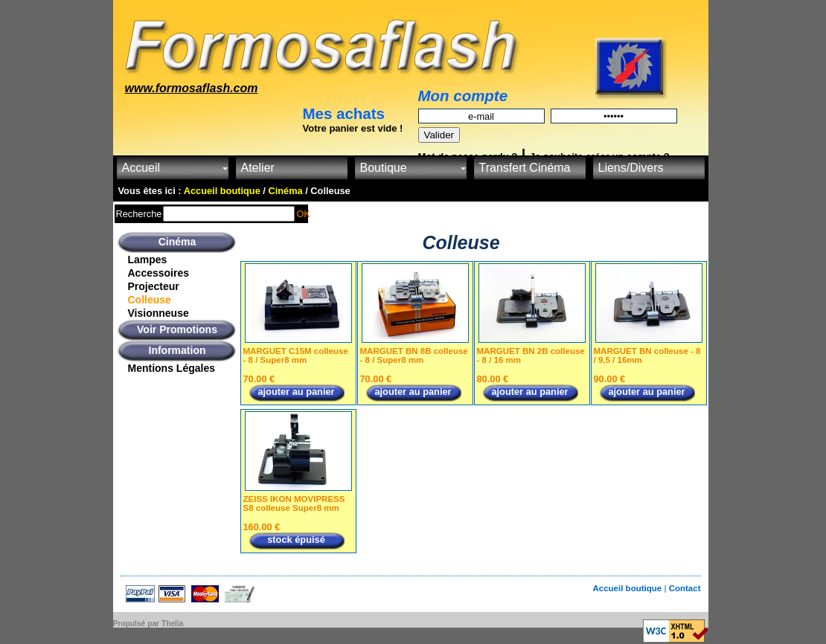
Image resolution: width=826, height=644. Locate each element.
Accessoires (159, 273)
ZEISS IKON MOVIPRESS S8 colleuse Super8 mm (294, 503)
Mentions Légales (172, 368)
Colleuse (150, 300)
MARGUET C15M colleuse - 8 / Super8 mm (296, 355)
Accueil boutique (628, 588)
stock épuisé (296, 540)
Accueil (141, 168)
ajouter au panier (296, 392)
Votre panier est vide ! (353, 128)
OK (303, 214)
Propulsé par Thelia (148, 624)
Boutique (384, 168)
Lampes (148, 260)
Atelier (258, 168)
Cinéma (177, 242)
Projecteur (154, 286)
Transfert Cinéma (525, 168)
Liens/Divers (631, 168)
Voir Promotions (177, 329)
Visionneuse (159, 313)
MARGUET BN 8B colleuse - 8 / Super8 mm (414, 355)
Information (177, 350)
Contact (685, 588)
